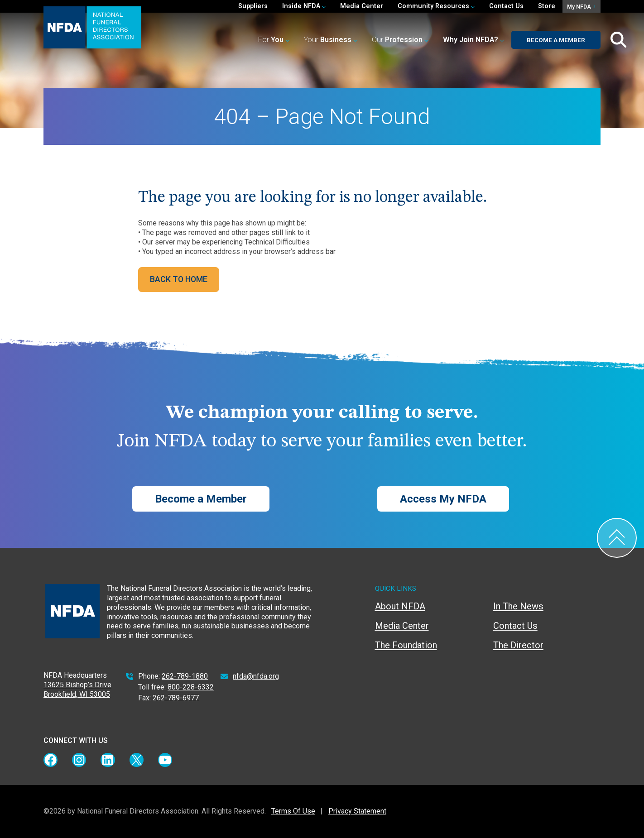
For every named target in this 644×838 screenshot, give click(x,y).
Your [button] (331, 40)
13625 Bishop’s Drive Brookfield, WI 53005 (77, 690)
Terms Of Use (293, 811)
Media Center (362, 6)
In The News (518, 606)
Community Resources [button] (436, 6)
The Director (518, 645)
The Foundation (406, 645)
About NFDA (400, 606)
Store (547, 6)
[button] (473, 40)
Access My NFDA (443, 499)
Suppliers (253, 6)
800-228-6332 (191, 687)
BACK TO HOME (179, 279)
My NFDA (581, 7)
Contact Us (506, 6)
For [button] (274, 40)
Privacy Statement (357, 811)
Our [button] (400, 40)
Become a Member (556, 40)
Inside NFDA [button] (304, 6)
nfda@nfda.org (256, 676)
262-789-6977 (176, 698)
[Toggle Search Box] (618, 40)
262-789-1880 (185, 676)
